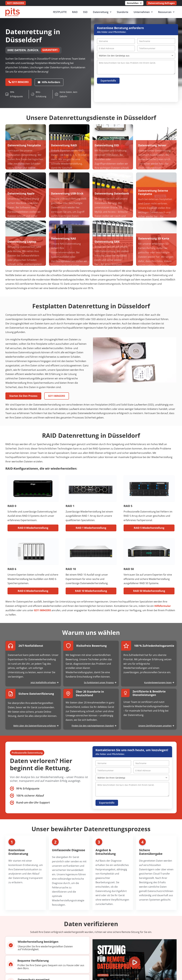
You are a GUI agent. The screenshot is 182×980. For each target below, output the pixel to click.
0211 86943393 (42, 610)
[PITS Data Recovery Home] (13, 12)
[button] (135, 963)
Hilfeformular (163, 606)
